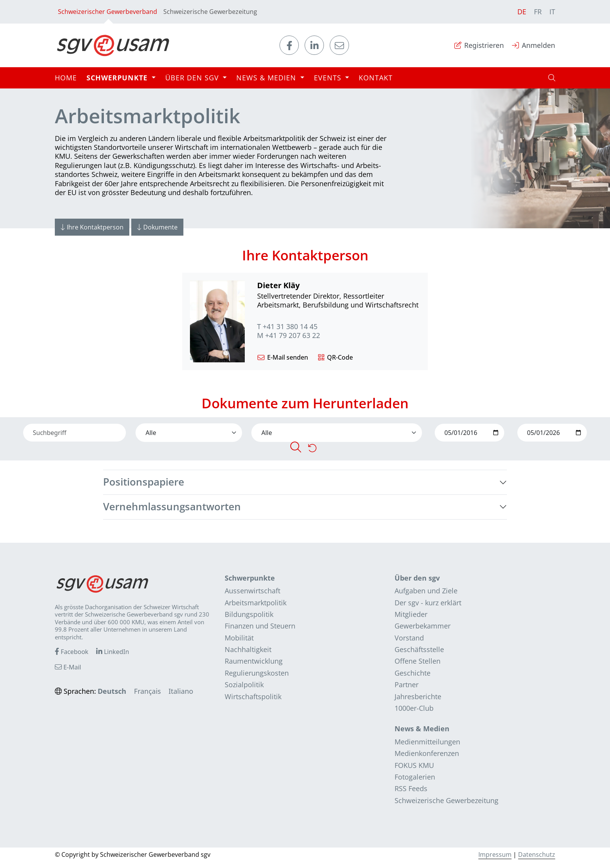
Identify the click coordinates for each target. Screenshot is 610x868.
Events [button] (329, 78)
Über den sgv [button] (193, 78)
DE (522, 12)
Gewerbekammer (423, 626)
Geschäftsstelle (419, 649)
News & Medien (422, 729)
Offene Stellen (418, 661)
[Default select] (189, 433)
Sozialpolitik (244, 685)
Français (147, 691)
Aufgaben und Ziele (426, 591)
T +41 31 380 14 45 (287, 327)
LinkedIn (113, 652)
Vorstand (409, 638)
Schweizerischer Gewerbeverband (108, 15)
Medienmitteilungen (427, 742)
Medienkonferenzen (427, 753)
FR (538, 12)
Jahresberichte (418, 696)
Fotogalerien (415, 777)
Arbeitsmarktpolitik (256, 603)
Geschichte (413, 673)
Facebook (72, 652)
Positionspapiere (144, 482)
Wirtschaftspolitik (253, 696)
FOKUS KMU (414, 765)
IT (552, 12)
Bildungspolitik (249, 614)
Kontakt (376, 78)
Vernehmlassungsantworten (172, 507)
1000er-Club (414, 708)
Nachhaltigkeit (248, 649)
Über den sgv (417, 578)
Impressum (495, 854)
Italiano (181, 691)
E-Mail (68, 667)
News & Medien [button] (267, 78)
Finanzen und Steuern (260, 626)
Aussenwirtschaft (252, 591)
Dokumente (157, 227)
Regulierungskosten (257, 673)
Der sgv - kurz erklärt (428, 603)
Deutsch (112, 691)
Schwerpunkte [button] (118, 78)
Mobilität (239, 638)
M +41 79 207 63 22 (289, 335)
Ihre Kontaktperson (92, 227)
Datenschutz (537, 854)
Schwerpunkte (250, 578)
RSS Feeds (411, 788)
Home (66, 78)
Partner (407, 685)
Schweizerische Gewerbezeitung (210, 12)
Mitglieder (411, 614)
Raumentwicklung (254, 661)
